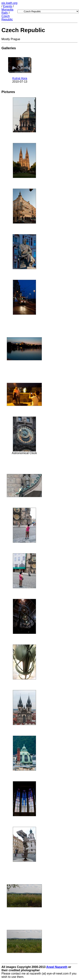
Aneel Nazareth (57, 967)
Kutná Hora (20, 78)
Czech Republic (7, 18)
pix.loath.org (9, 3)
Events (8, 6)
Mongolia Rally (7, 11)
